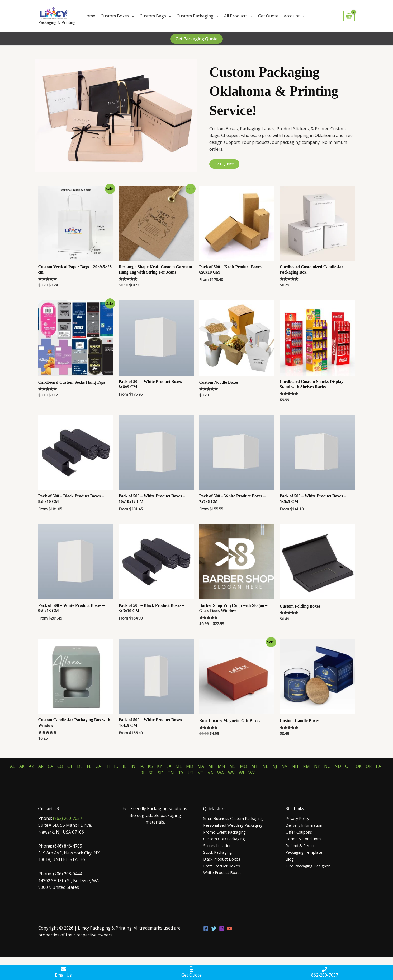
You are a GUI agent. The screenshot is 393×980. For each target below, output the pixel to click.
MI (211, 766)
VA (210, 773)
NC (327, 766)
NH (295, 766)
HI (108, 766)
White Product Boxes (224, 872)
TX (181, 773)
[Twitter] (214, 928)
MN (221, 766)
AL (13, 766)
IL (125, 766)
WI (242, 773)
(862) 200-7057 (68, 818)
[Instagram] (222, 928)
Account (292, 16)
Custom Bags (153, 16)
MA (201, 766)
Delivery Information (306, 825)
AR (41, 766)
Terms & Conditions (305, 839)
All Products (236, 16)
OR (369, 766)
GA (98, 766)
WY (252, 773)
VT (201, 773)
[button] (196, 39)
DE (80, 766)
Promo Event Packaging (227, 832)
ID (116, 766)
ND (338, 766)
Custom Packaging (195, 16)
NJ (275, 766)
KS (150, 766)
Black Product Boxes (223, 859)
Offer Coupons (300, 832)
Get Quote (268, 16)
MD (190, 766)
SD (161, 773)
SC (151, 773)
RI (142, 773)
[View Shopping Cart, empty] (349, 16)
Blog (290, 859)
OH (348, 766)
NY (317, 766)
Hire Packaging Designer (310, 866)
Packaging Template (306, 852)
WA (221, 773)
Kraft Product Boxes (223, 866)
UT (191, 773)
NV (284, 766)
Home (89, 16)
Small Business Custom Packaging (237, 818)
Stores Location (219, 845)
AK (22, 766)
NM (306, 766)
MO (243, 766)
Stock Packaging (219, 852)
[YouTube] (230, 928)
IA (142, 766)
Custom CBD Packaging (227, 839)
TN (171, 773)
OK (359, 766)
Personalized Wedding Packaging (236, 825)
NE (265, 766)
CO (60, 766)
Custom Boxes (115, 16)
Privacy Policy (299, 818)
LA (169, 766)
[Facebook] (206, 928)
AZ (31, 766)
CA (50, 766)
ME (179, 766)
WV (231, 773)
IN (133, 766)
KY (160, 766)
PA (378, 766)
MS (233, 766)
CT (70, 766)
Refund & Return (302, 845)
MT (255, 766)
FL (89, 766)
